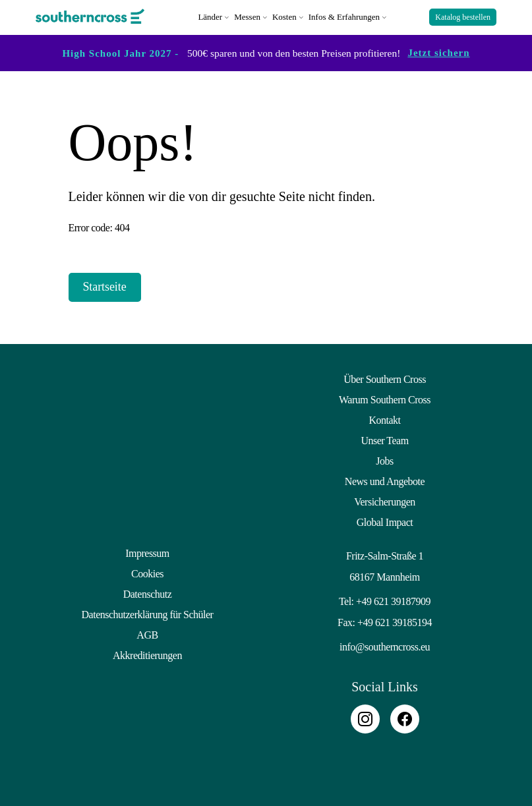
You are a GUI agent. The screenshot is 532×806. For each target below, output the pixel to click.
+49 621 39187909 (393, 600)
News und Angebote (385, 480)
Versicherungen (385, 501)
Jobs (384, 460)
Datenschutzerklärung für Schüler (148, 613)
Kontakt (384, 419)
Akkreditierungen (147, 654)
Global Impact (385, 521)
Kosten (284, 16)
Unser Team (384, 439)
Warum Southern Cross (385, 398)
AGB (147, 634)
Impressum (147, 552)
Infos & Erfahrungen (344, 16)
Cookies (147, 572)
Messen (247, 16)
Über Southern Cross (385, 378)
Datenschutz (148, 593)
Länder (210, 16)
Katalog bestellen (463, 17)
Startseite (105, 286)
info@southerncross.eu (385, 646)
